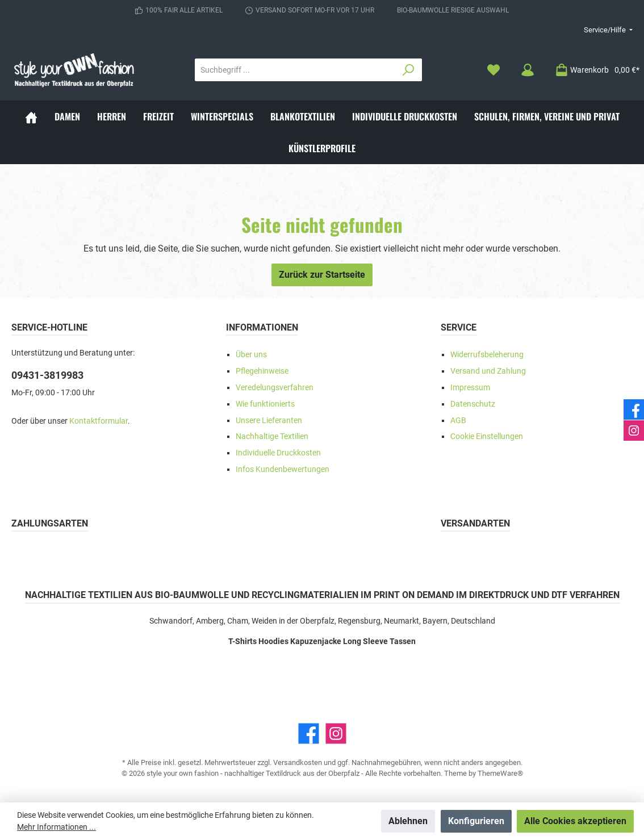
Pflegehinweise (262, 371)
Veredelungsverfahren (275, 388)
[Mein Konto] (528, 70)
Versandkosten (298, 762)
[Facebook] (309, 734)
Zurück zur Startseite (322, 275)
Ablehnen (408, 821)
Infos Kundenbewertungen (283, 469)
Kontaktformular (99, 421)
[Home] (31, 116)
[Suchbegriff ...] (295, 70)
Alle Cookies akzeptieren (575, 821)
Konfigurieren (476, 821)
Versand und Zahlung (488, 371)
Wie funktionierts (265, 404)
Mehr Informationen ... (57, 827)
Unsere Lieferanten (269, 421)
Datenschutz (473, 404)
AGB (458, 421)
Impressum (470, 388)
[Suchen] (409, 70)
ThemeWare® (500, 773)
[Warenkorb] (594, 70)
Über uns (251, 355)
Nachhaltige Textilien (272, 436)
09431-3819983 (47, 375)
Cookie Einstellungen (487, 436)
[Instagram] (336, 734)
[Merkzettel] (494, 70)
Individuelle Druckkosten (278, 453)
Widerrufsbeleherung (487, 355)
